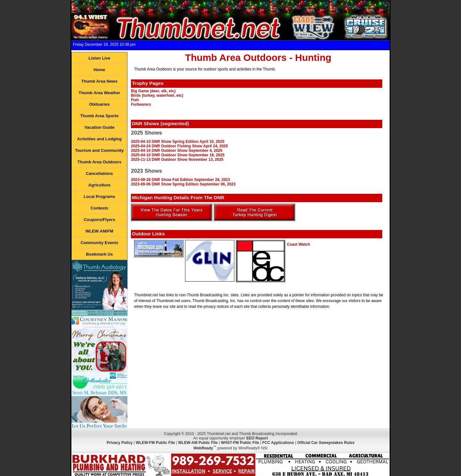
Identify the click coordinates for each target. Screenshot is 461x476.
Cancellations (99, 173)
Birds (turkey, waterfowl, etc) (157, 95)
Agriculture (99, 185)
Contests (100, 208)
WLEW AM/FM (99, 231)
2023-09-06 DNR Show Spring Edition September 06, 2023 (183, 184)
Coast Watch (298, 244)
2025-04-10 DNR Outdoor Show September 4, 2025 (177, 151)
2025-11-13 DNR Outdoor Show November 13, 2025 (177, 160)
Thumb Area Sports (99, 116)
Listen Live (100, 58)
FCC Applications (278, 443)
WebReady (203, 448)
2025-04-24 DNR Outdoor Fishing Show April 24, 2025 (179, 146)
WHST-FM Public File (240, 443)
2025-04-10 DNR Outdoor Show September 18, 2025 (178, 155)
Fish (135, 100)
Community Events (100, 243)
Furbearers (141, 104)
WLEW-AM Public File (198, 443)
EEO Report (257, 438)
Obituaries (99, 104)
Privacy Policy (120, 443)
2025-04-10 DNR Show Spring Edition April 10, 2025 (178, 142)
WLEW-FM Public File (155, 443)
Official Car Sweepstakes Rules (326, 443)
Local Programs (99, 197)
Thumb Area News (99, 81)
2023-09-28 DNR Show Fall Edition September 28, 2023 (180, 180)
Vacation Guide (100, 127)
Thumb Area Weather (99, 93)
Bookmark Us (100, 254)
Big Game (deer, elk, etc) (153, 91)
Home (99, 70)
